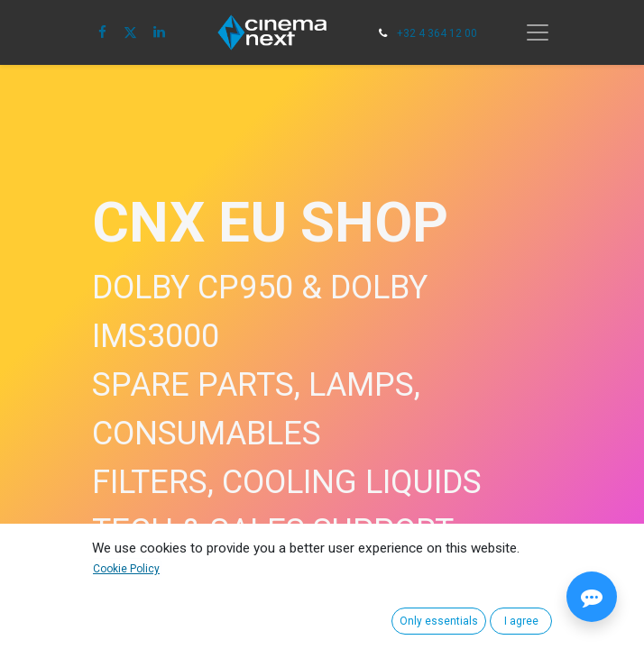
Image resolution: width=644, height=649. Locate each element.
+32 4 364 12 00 (437, 33)
